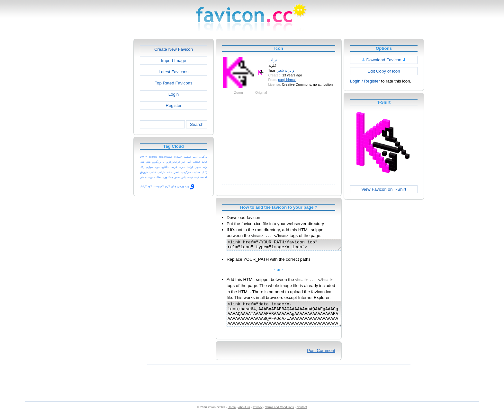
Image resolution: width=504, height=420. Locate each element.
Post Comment (321, 357)
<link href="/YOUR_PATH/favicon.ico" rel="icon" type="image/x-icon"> (291, 246)
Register (173, 105)
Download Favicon (384, 60)
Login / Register (365, 81)
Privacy (257, 414)
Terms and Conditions (279, 414)
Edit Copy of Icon (384, 71)
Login (174, 94)
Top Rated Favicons (173, 83)
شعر (281, 70)
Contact (302, 414)
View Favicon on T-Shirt (384, 189)
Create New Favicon (174, 49)
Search (197, 124)
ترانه (273, 60)
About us (244, 414)
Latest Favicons (174, 72)
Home (232, 414)
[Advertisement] (106, 135)
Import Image (174, 61)
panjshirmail (287, 80)
